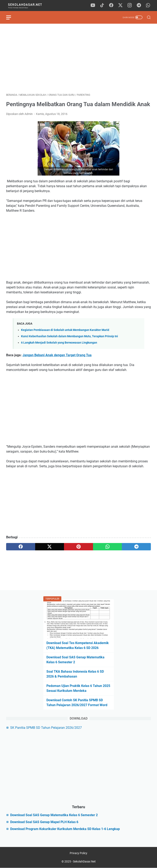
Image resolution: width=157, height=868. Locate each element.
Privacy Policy (78, 853)
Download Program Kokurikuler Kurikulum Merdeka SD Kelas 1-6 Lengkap (65, 829)
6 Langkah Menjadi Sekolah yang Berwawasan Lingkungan (59, 343)
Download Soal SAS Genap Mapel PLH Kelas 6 (44, 822)
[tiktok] (102, 6)
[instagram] (130, 6)
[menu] (11, 17)
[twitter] (120, 6)
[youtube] (93, 6)
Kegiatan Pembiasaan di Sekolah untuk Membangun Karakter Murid (65, 330)
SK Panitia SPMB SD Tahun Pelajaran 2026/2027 (46, 728)
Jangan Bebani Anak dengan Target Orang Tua (57, 355)
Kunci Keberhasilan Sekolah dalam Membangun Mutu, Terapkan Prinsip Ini (70, 336)
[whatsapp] (148, 6)
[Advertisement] (78, 58)
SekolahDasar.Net (84, 861)
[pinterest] (78, 547)
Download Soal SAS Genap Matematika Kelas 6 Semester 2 (54, 815)
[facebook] (111, 6)
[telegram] (139, 6)
